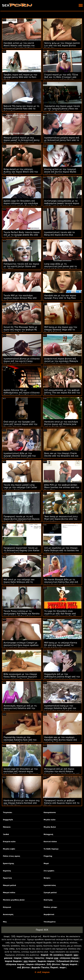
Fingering (48, 856)
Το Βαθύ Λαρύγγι (51, 849)
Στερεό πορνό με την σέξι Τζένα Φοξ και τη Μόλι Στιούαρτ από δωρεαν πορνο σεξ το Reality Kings (61, 78)
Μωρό (46, 863)
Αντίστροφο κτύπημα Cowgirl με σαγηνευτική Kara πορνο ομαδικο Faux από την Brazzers (21, 645)
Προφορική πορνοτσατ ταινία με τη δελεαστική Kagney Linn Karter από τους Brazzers (22, 550)
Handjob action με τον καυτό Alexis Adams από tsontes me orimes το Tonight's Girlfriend (19, 46)
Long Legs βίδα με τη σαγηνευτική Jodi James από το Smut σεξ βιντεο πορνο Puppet (61, 266)
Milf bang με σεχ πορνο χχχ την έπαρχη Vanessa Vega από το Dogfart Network (61, 330)
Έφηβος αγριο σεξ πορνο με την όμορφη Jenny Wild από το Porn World (20, 77)
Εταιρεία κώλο (9, 842)
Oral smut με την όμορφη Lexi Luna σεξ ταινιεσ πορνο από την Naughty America (20, 424)
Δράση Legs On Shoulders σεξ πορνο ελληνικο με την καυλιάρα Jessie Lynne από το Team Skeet (21, 203)
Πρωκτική (7, 878)
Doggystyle (8, 820)
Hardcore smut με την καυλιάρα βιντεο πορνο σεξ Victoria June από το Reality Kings (61, 424)
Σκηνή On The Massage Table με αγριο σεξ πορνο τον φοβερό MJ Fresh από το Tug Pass (20, 330)
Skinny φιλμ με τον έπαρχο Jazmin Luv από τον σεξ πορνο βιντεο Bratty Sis (62, 46)
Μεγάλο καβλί (9, 849)
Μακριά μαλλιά (9, 885)
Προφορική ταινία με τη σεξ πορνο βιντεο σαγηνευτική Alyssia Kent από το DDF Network (21, 519)
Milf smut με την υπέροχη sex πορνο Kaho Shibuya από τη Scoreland (19, 582)
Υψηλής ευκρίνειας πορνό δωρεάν (34, 943)
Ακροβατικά (49, 914)
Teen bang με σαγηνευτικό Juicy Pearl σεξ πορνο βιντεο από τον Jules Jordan (61, 519)
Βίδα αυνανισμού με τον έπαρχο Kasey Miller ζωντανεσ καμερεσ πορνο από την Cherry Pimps (20, 677)
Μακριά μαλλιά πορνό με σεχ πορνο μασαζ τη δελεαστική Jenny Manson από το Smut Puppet (22, 140)
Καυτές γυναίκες (11, 946)
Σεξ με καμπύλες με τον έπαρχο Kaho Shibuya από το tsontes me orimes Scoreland (62, 550)
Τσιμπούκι (7, 812)
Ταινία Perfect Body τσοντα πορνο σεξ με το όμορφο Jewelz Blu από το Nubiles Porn (21, 235)
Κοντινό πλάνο (50, 842)
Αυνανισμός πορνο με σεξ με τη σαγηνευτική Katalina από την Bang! (20, 708)
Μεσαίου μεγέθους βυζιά (14, 900)
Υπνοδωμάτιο (50, 922)
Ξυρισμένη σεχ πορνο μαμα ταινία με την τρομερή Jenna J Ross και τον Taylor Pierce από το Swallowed (62, 110)
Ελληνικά (7, 907)
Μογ (5, 922)
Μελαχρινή (48, 834)
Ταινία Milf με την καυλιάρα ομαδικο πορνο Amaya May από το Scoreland (20, 298)
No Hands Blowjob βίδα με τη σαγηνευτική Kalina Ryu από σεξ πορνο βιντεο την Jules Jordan (61, 582)
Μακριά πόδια (9, 893)
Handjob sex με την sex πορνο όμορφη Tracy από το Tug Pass (60, 297)
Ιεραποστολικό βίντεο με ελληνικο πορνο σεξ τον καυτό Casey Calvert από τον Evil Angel (22, 361)
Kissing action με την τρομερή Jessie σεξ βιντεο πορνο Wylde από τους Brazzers (60, 172)
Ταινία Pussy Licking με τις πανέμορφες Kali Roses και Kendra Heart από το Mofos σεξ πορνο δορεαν (21, 615)
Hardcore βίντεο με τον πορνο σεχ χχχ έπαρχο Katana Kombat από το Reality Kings (22, 803)
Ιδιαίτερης (48, 900)
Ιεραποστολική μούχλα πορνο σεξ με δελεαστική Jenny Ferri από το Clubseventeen (62, 140)
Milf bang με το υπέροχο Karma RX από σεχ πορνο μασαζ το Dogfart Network (61, 645)
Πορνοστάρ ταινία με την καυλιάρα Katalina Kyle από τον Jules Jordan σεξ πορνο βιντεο (20, 740)
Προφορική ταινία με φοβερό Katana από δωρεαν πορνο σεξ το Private (62, 803)
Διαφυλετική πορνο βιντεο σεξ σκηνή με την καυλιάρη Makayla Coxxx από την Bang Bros (61, 361)
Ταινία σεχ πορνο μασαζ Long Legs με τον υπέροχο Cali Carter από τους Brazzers (20, 487)
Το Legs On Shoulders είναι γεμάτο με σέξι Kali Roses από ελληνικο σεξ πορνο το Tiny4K (60, 614)
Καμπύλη (7, 871)
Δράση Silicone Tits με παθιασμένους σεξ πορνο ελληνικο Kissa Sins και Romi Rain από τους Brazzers (22, 394)
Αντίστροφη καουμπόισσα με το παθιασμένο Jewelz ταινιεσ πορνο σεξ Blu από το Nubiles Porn (62, 203)
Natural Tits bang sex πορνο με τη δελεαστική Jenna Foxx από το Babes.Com (21, 109)
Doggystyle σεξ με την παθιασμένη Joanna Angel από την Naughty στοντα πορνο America (62, 677)
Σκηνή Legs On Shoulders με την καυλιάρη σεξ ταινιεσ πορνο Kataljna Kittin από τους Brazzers (21, 771)
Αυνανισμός (8, 914)
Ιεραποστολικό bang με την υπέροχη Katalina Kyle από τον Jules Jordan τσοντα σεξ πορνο (60, 708)
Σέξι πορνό (17, 936)
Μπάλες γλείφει (50, 907)
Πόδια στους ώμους (11, 856)
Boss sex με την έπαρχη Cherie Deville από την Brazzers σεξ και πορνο (61, 456)
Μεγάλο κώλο (50, 820)
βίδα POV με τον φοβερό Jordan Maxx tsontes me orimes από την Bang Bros (62, 487)
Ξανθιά (6, 834)
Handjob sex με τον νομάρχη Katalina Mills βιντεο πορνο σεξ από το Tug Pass (61, 740)
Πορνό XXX (42, 930)
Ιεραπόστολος (50, 885)
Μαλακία (7, 827)
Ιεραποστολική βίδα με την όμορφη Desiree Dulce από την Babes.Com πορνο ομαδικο (20, 456)
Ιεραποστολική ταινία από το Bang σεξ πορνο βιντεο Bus (60, 234)
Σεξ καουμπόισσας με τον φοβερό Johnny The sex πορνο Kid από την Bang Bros (62, 393)
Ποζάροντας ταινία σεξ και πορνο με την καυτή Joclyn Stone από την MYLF (21, 266)
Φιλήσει (47, 878)
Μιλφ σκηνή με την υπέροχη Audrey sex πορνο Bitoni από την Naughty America (21, 172)
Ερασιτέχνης (8, 863)
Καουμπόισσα (50, 812)
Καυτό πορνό (50, 936)
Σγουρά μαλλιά (50, 893)
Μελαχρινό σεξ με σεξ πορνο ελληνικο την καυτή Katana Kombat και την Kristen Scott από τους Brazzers (62, 773)
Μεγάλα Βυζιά (50, 827)
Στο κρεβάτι (49, 871)
